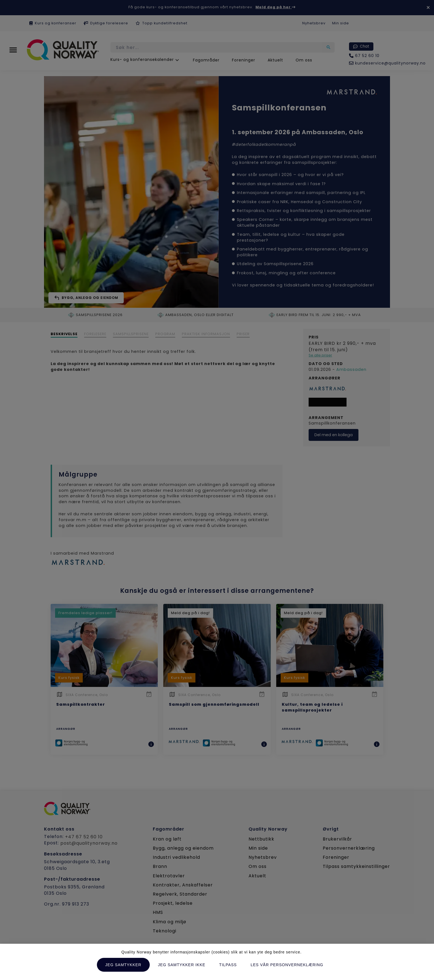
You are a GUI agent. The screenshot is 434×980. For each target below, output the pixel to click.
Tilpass (228, 965)
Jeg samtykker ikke (182, 965)
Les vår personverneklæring (287, 965)
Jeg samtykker (123, 965)
